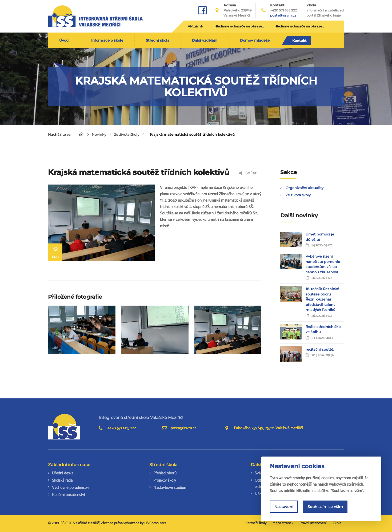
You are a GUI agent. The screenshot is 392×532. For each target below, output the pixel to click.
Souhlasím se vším (325, 507)
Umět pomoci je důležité (320, 237)
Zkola (325, 10)
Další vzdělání (205, 40)
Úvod (64, 40)
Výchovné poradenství (70, 488)
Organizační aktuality (305, 188)
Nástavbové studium (170, 488)
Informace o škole (107, 40)
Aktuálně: (195, 26)
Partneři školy (256, 523)
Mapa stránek (283, 523)
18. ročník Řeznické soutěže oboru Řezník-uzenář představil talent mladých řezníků (322, 299)
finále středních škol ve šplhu (324, 329)
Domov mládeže (255, 40)
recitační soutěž (320, 349)
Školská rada (62, 480)
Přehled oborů (165, 473)
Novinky (99, 134)
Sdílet (248, 173)
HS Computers (155, 523)
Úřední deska (63, 473)
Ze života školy (127, 134)
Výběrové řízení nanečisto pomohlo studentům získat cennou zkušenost (323, 264)
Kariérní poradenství (68, 495)
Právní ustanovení (313, 523)
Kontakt (299, 41)
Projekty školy (165, 480)
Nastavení (284, 507)
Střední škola (158, 40)
